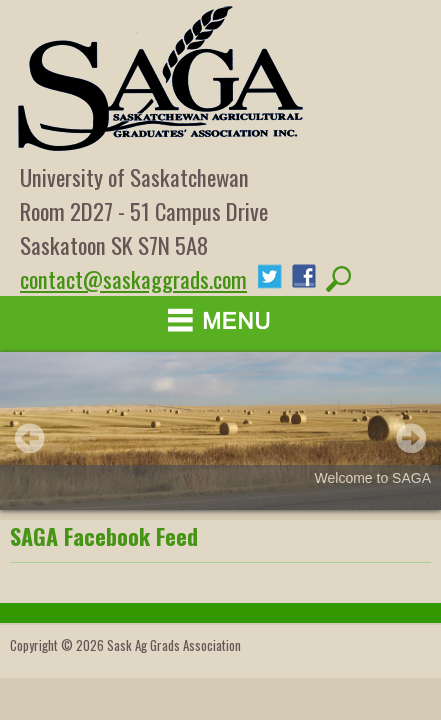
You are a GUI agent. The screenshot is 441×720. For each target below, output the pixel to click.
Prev (30, 438)
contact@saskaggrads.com (133, 279)
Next (411, 438)
